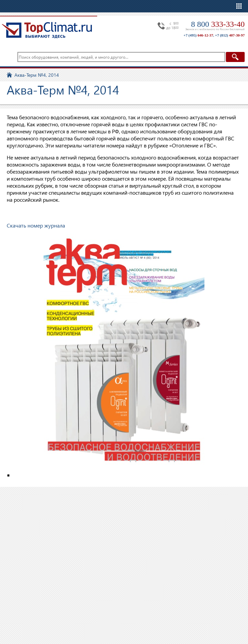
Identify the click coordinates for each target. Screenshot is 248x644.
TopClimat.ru (47, 30)
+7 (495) (198, 35)
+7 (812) (230, 35)
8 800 (218, 24)
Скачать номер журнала (36, 225)
